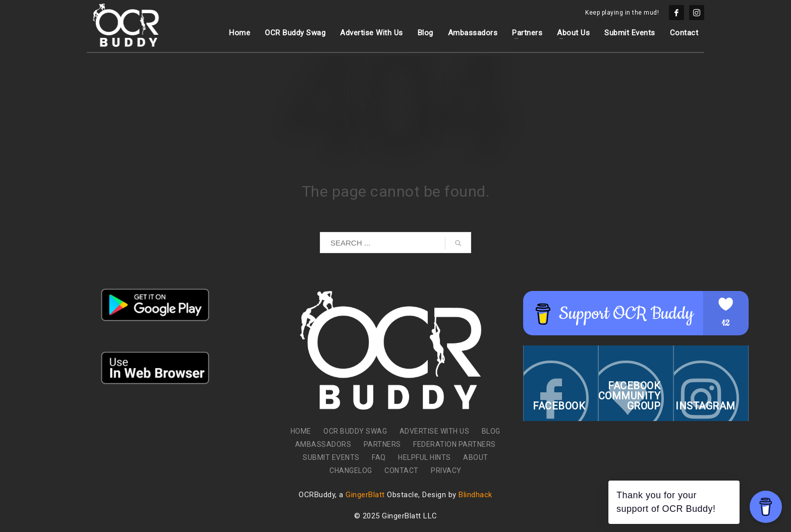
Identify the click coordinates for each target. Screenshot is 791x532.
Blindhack (475, 495)
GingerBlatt (365, 495)
